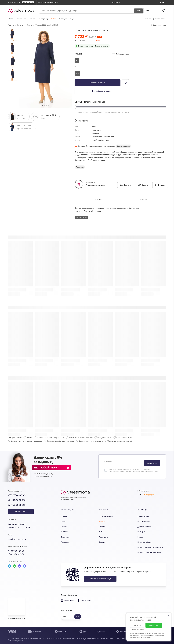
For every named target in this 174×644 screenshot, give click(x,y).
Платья (29, 438)
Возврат (140, 537)
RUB (78, 617)
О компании (65, 537)
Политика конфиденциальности (149, 552)
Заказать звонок (21, 511)
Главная (64, 516)
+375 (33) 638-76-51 (17, 495)
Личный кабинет (143, 516)
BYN (65, 617)
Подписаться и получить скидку (100, 579)
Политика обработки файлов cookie (150, 547)
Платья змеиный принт (125, 438)
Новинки (19, 19)
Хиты (25, 19)
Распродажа (63, 19)
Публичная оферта (144, 542)
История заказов (144, 521)
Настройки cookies (146, 637)
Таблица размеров (120, 54)
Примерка (141, 532)
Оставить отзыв (81, 217)
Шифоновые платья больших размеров (26, 441)
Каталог (11, 19)
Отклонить (137, 625)
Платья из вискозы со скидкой (120, 441)
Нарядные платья (104, 438)
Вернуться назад (159, 25)
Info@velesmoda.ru (17, 539)
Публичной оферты (128, 469)
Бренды (72, 19)
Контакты (64, 532)
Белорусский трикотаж (68, 497)
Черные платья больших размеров (60, 441)
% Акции (54, 19)
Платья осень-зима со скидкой (81, 438)
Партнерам (65, 542)
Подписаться (152, 463)
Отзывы (148, 19)
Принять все (154, 625)
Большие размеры (43, 19)
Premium (32, 19)
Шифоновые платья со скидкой (91, 441)
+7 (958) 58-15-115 (17, 505)
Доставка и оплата (159, 19)
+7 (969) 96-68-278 (17, 500)
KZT (71, 617)
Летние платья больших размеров (50, 438)
